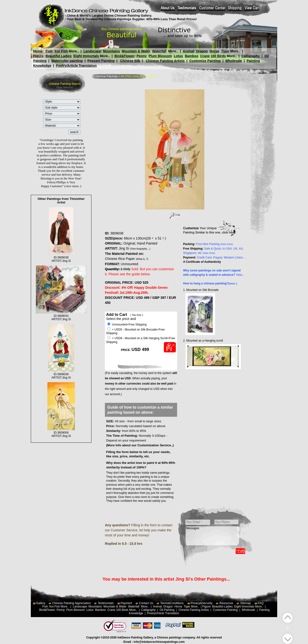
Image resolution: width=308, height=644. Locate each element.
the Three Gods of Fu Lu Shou (138, 76)
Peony (141, 56)
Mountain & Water (136, 51)
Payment (126, 603)
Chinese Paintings (107, 76)
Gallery (41, 603)
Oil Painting (167, 610)
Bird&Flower (125, 56)
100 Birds (218, 56)
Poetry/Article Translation (76, 66)
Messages (212, 536)
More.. (74, 51)
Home (38, 51)
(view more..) (73, 186)
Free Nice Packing (214, 244)
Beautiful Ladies (58, 56)
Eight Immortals (86, 56)
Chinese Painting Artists (165, 61)
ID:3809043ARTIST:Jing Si (61, 316)
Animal (188, 51)
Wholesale (234, 61)
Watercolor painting (67, 61)
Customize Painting (205, 61)
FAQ (261, 603)
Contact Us (146, 603)
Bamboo (192, 56)
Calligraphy (250, 56)
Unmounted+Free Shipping (127, 325)
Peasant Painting (101, 61)
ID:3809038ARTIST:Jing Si (61, 258)
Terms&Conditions (172, 603)
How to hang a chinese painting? (210, 283)
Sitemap (245, 603)
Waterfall (159, 51)
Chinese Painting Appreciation (71, 603)
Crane (205, 56)
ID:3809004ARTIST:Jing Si (61, 433)
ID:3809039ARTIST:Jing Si (61, 374)
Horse (214, 51)
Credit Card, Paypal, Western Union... (221, 258)
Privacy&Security (202, 603)
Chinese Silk (130, 61)
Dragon (202, 51)
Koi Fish (61, 51)
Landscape (92, 51)
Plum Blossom (160, 56)
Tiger (225, 51)
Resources (226, 603)
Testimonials (106, 603)
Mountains (111, 51)
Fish (49, 51)
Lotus (178, 56)
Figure (38, 56)
